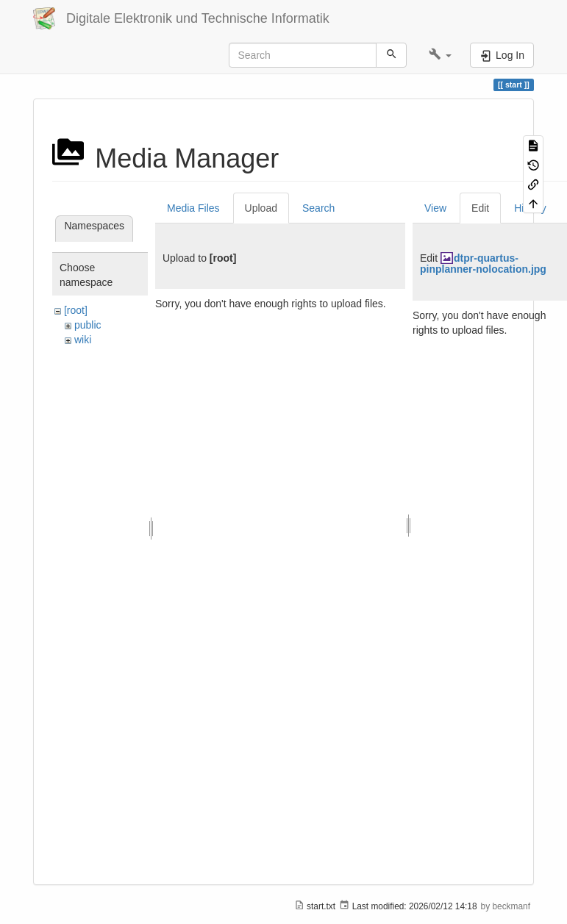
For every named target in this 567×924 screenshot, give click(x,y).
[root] (76, 310)
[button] (440, 55)
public (88, 325)
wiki (83, 340)
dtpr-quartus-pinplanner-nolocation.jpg (483, 264)
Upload (261, 208)
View (435, 208)
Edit (480, 208)
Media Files (193, 208)
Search (318, 208)
